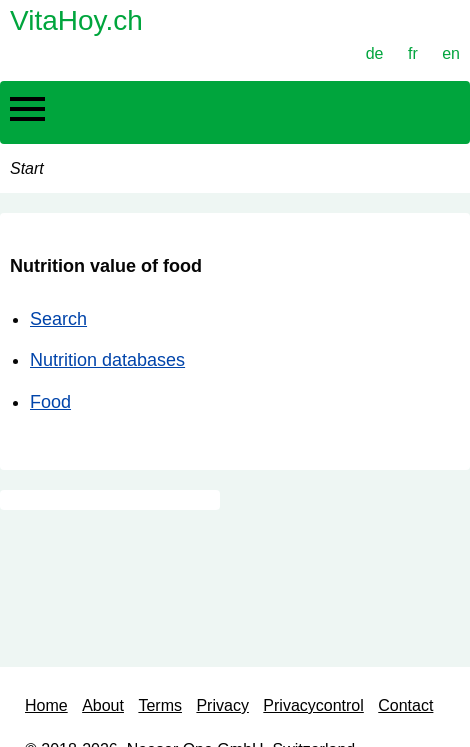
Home (46, 705)
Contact (405, 705)
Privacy (222, 705)
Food (50, 402)
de (375, 53)
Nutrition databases (107, 360)
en (451, 53)
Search (58, 319)
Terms (160, 705)
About (103, 705)
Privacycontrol (313, 705)
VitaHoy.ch (76, 20)
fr (413, 53)
